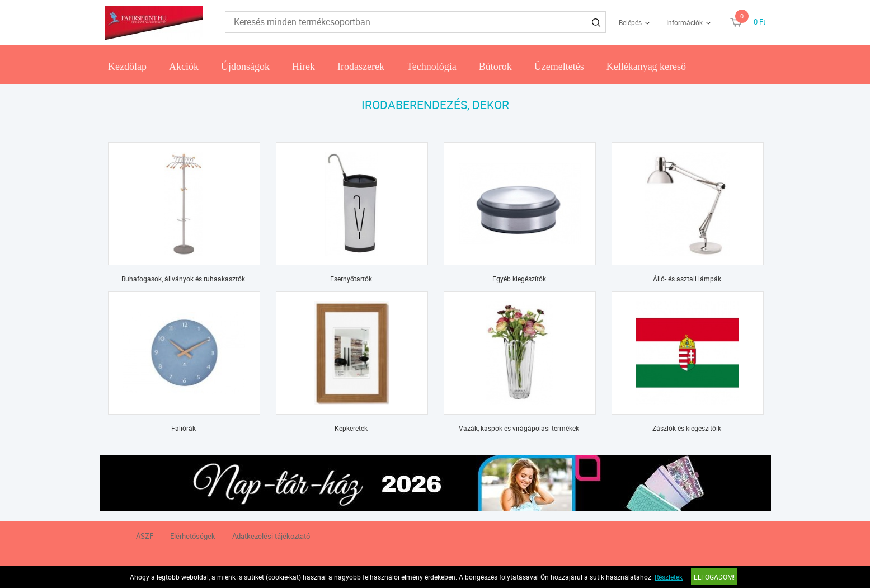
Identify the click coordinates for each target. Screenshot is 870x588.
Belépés (630, 22)
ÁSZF (145, 536)
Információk (685, 22)
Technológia (432, 67)
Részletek (669, 577)
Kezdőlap (127, 67)
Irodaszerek (361, 67)
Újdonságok (245, 67)
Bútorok (495, 67)
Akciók (184, 67)
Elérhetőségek (193, 536)
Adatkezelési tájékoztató (271, 536)
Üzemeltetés (559, 67)
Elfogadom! (714, 577)
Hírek (304, 67)
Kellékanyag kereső (646, 67)
